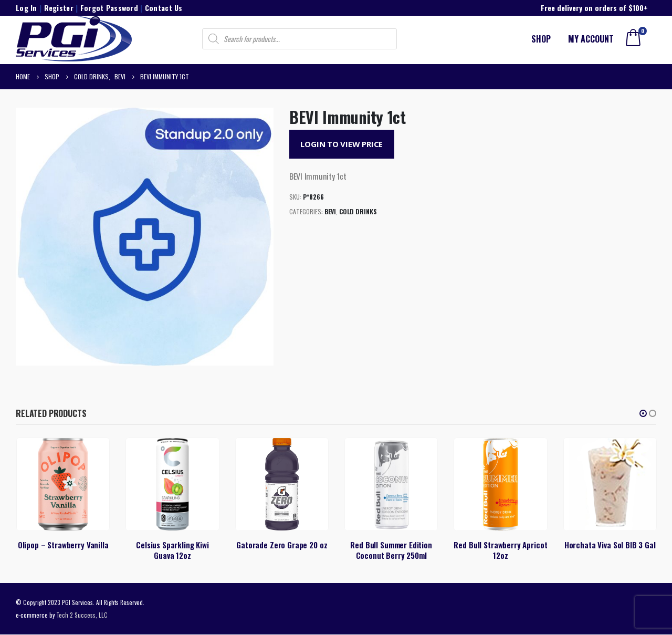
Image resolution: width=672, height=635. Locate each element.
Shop (541, 39)
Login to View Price (342, 144)
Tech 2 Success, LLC (82, 615)
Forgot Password (109, 8)
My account (591, 39)
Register (59, 8)
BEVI (330, 211)
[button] (643, 413)
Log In (27, 8)
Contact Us (164, 8)
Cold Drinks (358, 211)
